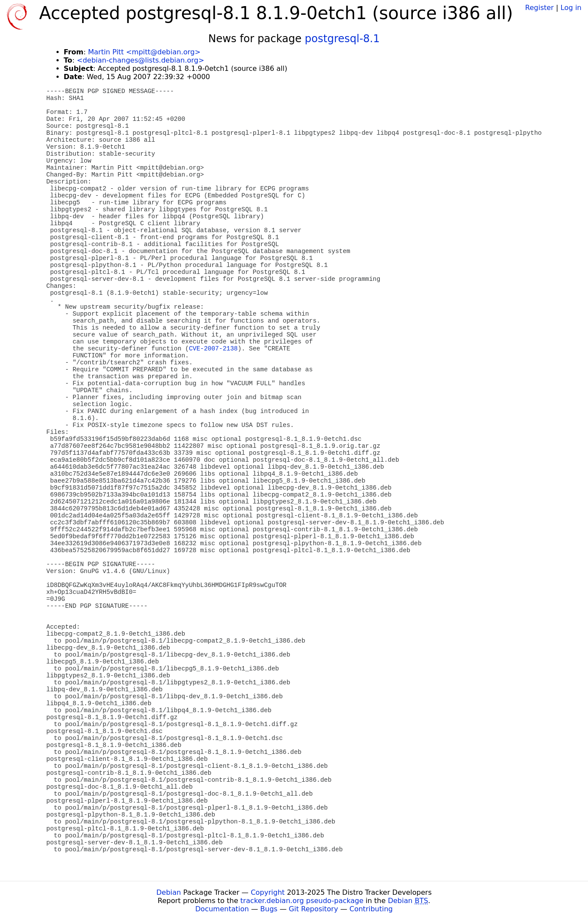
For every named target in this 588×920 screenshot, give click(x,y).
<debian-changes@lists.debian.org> (141, 60)
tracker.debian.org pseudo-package (302, 901)
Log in (571, 8)
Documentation (222, 909)
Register (539, 8)
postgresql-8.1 (342, 39)
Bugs (269, 909)
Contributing (371, 909)
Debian (169, 892)
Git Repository (314, 909)
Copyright (268, 892)
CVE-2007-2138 (213, 349)
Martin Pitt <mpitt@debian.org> (144, 52)
